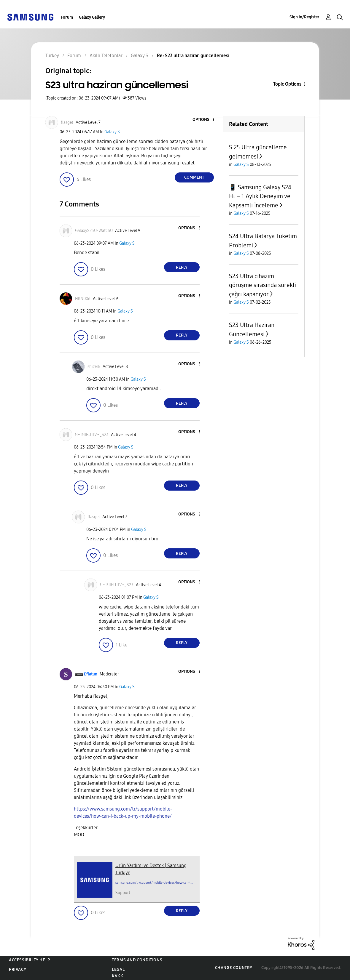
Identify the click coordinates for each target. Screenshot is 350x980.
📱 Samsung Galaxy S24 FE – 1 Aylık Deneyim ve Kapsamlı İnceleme (260, 196)
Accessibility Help (30, 960)
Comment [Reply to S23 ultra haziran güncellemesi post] (194, 177)
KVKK (117, 976)
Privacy (17, 969)
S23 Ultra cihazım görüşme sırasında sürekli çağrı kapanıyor (262, 285)
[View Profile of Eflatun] (91, 674)
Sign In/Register (304, 17)
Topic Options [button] (287, 84)
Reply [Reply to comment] (182, 267)
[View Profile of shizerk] (94, 367)
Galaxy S (112, 132)
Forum (67, 17)
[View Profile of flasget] (67, 122)
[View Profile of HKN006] (83, 299)
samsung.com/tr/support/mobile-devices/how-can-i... (154, 883)
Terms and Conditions (137, 960)
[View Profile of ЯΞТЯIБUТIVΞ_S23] (92, 435)
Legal (118, 969)
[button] (203, 120)
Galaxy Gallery (92, 17)
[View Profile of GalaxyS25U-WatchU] (94, 231)
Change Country (234, 968)
